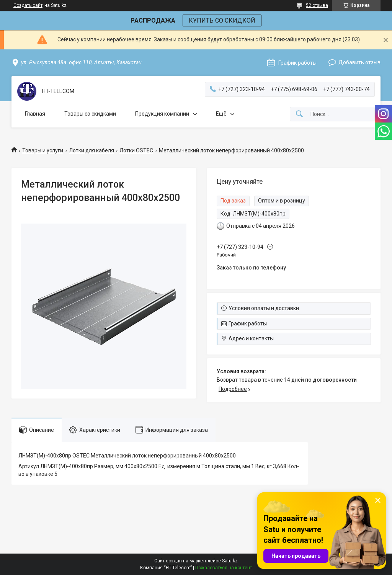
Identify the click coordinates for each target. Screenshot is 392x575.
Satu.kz (230, 561)
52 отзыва (317, 5)
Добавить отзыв (359, 62)
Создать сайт (28, 5)
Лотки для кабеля (91, 150)
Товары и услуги (43, 150)
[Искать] (299, 114)
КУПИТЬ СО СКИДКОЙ (222, 20)
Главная (35, 114)
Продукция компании (162, 114)
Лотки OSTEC (136, 150)
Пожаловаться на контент (224, 568)
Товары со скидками (90, 114)
